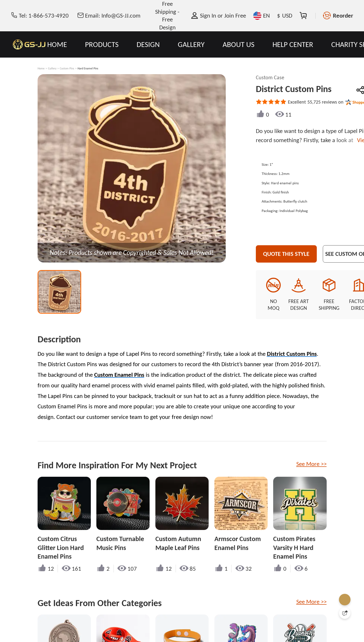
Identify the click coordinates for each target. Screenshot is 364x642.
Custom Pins (67, 68)
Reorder (343, 16)
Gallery (52, 68)
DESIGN (148, 44)
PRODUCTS (102, 44)
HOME (57, 44)
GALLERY (191, 44)
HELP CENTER (293, 44)
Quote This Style (294, 254)
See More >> (311, 459)
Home (41, 68)
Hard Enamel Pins (88, 68)
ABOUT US (238, 44)
